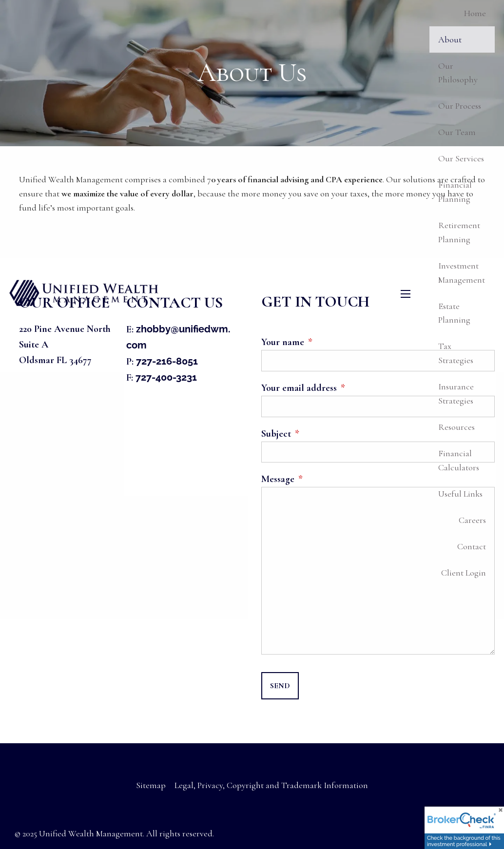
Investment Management (462, 273)
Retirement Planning (459, 232)
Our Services (461, 158)
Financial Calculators (459, 460)
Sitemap (151, 785)
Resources (456, 427)
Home (475, 13)
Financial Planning (455, 192)
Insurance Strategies (456, 394)
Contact (472, 546)
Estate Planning (454, 313)
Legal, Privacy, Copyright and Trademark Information (271, 785)
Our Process (460, 106)
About (450, 39)
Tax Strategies (456, 353)
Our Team (457, 132)
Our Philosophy (458, 73)
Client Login (464, 573)
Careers (472, 520)
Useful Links (460, 494)
